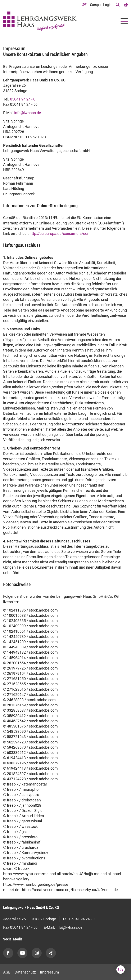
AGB (7, 972)
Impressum (49, 972)
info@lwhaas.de (28, 113)
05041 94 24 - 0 (23, 99)
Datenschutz (25, 972)
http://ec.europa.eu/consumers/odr (59, 234)
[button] (118, 5)
